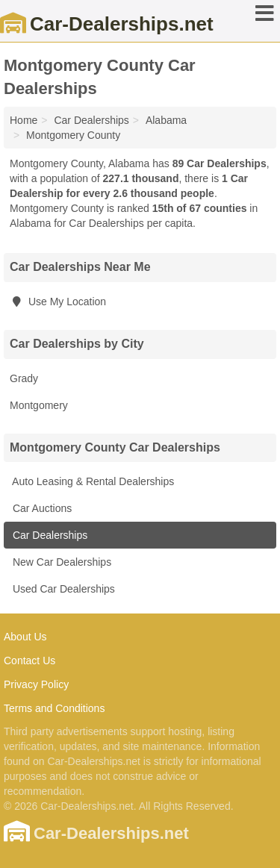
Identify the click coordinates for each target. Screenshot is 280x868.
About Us (25, 637)
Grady (24, 378)
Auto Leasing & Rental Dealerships (92, 481)
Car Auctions (41, 508)
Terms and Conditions (54, 708)
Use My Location (58, 302)
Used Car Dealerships (62, 589)
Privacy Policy (36, 684)
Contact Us (29, 661)
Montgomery (39, 405)
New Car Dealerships (60, 562)
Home (24, 120)
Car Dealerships (49, 535)
